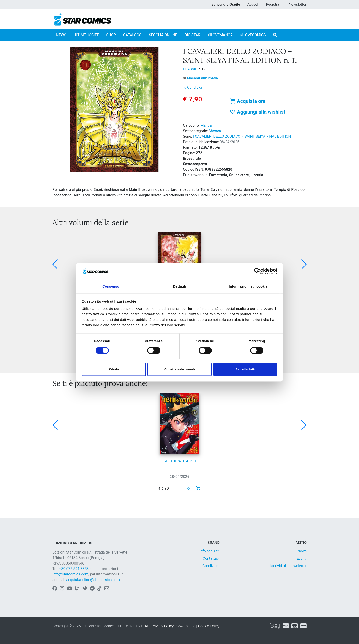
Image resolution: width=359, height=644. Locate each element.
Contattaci (211, 558)
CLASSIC (191, 69)
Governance (186, 626)
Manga (206, 125)
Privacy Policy (163, 626)
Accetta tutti (245, 369)
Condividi (193, 87)
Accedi (253, 4)
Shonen (215, 131)
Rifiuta (114, 369)
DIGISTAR (192, 35)
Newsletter (298, 4)
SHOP (111, 35)
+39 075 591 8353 (74, 569)
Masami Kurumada (202, 78)
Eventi (302, 558)
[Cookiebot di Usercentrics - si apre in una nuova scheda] (257, 271)
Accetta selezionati (179, 369)
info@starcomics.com (70, 574)
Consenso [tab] (111, 286)
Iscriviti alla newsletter (288, 566)
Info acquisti (209, 551)
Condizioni (211, 566)
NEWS (61, 35)
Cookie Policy (209, 626)
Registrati (274, 4)
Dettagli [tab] (179, 286)
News (302, 551)
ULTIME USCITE (86, 35)
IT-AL (145, 626)
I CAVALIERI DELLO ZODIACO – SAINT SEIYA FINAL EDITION (242, 136)
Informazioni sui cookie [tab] (248, 286)
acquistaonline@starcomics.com (93, 580)
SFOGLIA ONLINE (163, 35)
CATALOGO (132, 35)
